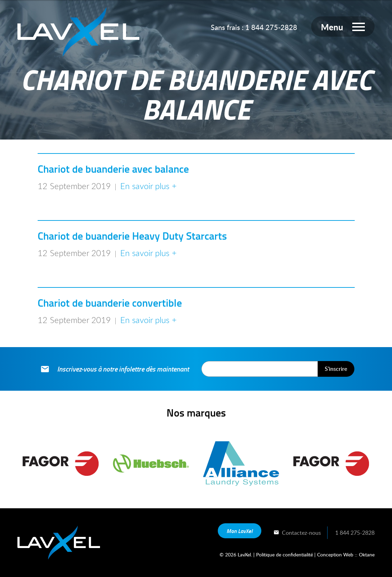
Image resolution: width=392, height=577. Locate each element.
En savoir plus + (148, 186)
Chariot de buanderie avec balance (113, 169)
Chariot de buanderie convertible (110, 303)
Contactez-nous (297, 533)
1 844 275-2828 (271, 27)
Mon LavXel (240, 531)
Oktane (367, 554)
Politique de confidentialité (285, 554)
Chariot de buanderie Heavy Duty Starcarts (132, 236)
